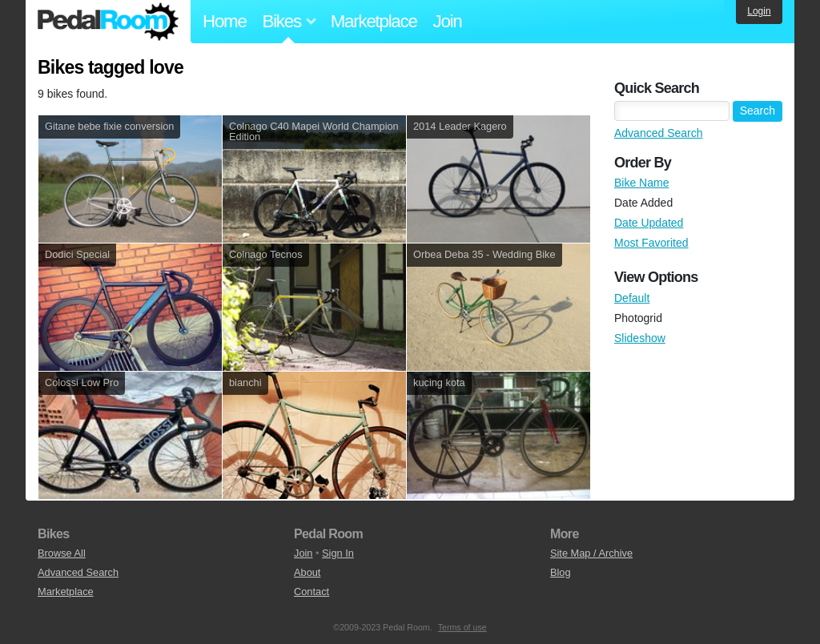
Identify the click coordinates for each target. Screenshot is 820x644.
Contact (312, 592)
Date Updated (649, 223)
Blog (561, 572)
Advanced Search (659, 133)
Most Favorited (651, 243)
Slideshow (640, 338)
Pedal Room (108, 22)
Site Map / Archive (591, 553)
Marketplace (374, 21)
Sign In (338, 553)
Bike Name (641, 183)
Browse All (62, 553)
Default (632, 298)
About (307, 572)
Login (759, 11)
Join (448, 21)
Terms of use (462, 627)
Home (225, 21)
